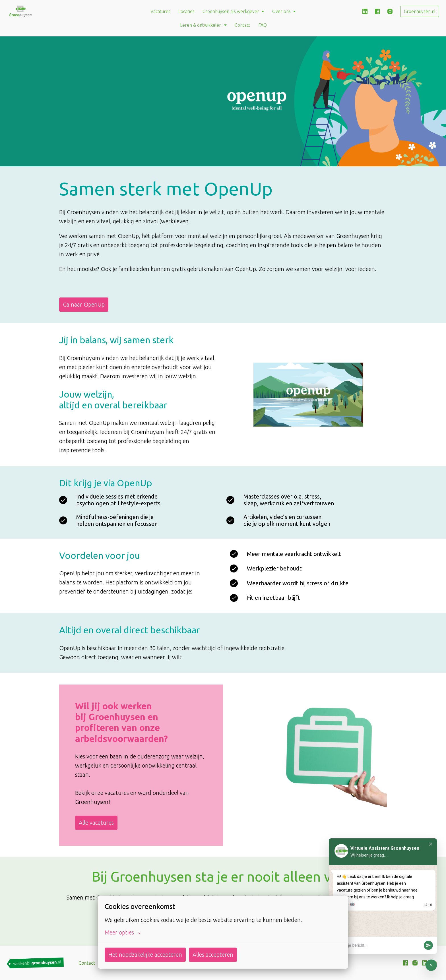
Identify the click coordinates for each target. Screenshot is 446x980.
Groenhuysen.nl (420, 11)
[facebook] (377, 11)
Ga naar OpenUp (84, 304)
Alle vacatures (96, 823)
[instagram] (390, 11)
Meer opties (123, 933)
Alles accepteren (213, 955)
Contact (242, 25)
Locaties (186, 11)
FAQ (263, 25)
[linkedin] (365, 11)
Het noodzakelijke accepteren (145, 955)
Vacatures (160, 11)
